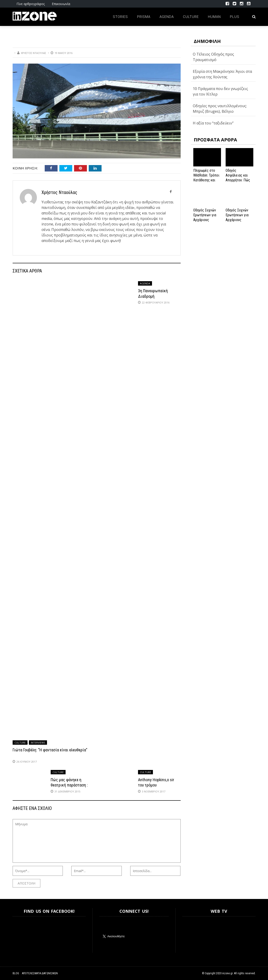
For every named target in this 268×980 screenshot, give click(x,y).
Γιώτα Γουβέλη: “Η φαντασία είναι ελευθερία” (50, 750)
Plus (235, 17)
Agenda (167, 17)
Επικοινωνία (61, 4)
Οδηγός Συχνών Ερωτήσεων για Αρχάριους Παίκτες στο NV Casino (238, 220)
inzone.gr (227, 973)
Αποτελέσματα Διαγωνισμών (40, 973)
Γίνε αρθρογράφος (31, 4)
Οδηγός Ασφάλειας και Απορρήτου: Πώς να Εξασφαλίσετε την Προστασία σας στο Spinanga (239, 182)
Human (214, 17)
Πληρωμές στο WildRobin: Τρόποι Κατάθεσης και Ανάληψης (206, 178)
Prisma (144, 17)
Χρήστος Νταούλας (33, 53)
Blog (16, 973)
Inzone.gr (24, 934)
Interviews (38, 743)
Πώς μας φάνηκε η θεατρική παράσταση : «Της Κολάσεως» (69, 785)
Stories (120, 17)
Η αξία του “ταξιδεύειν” (213, 123)
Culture (191, 17)
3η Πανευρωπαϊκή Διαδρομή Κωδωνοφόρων (153, 296)
